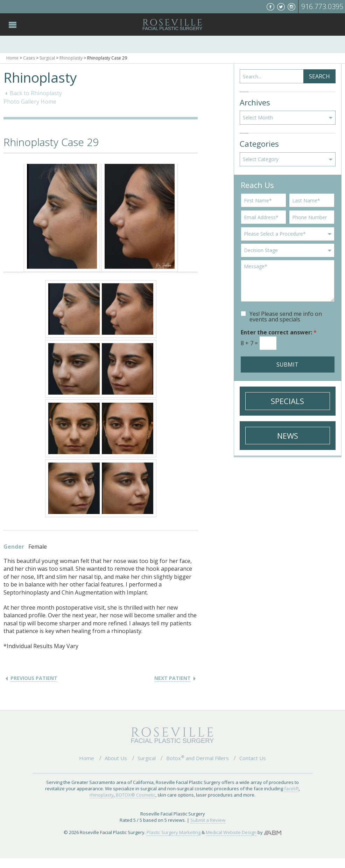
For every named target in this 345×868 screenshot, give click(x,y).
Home (12, 58)
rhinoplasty (102, 795)
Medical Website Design (231, 832)
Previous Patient (34, 678)
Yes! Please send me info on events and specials (286, 317)
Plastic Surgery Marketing (174, 832)
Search (319, 76)
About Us (116, 758)
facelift (291, 789)
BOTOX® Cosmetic (136, 795)
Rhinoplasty (71, 58)
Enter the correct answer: (279, 332)
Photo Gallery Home (30, 102)
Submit (287, 364)
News (288, 436)
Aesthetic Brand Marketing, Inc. (273, 833)
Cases (29, 58)
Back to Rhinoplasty (36, 93)
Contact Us (253, 758)
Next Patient (172, 678)
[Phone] (312, 217)
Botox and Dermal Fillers (198, 758)
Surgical (47, 58)
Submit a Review (208, 820)
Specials (287, 401)
